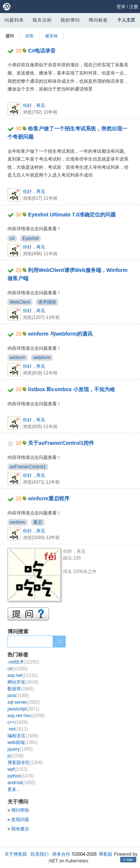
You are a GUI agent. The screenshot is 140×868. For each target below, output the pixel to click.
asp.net (23, 675)
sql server (24, 702)
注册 (134, 7)
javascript (23, 709)
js (15, 756)
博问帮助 (20, 810)
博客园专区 (25, 763)
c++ (18, 722)
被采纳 (51, 36)
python (21, 776)
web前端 (23, 742)
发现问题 (20, 820)
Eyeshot (30, 238)
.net (18, 729)
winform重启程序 (49, 498)
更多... (14, 789)
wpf (17, 769)
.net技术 (23, 662)
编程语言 (23, 736)
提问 (10, 36)
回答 (29, 36)
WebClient (20, 302)
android (21, 783)
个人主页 (126, 20)
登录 (121, 7)
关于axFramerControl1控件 (61, 443)
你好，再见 (34, 105)
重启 (38, 522)
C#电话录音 (42, 51)
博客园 (105, 854)
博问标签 (98, 20)
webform (42, 358)
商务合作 (61, 854)
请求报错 (47, 302)
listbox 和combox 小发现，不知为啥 (71, 389)
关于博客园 (16, 854)
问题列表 (14, 20)
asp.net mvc (26, 716)
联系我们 (40, 854)
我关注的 (42, 20)
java (18, 696)
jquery (20, 749)
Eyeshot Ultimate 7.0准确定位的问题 (72, 215)
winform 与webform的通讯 (60, 334)
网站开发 (23, 682)
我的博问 (70, 20)
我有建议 (20, 829)
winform (18, 358)
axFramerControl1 (28, 467)
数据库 (21, 689)
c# (12, 238)
